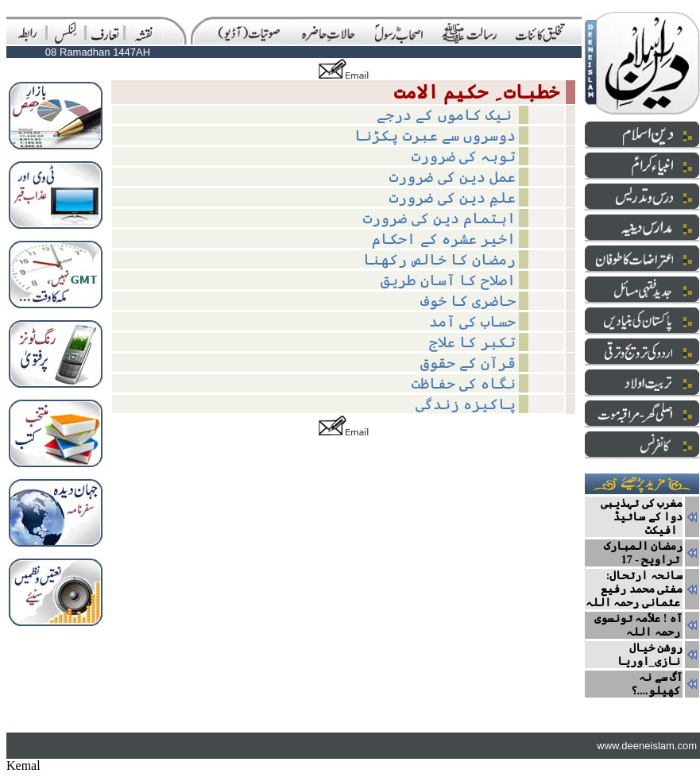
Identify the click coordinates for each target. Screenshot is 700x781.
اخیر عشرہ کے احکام (444, 239)
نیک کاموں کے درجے (446, 115)
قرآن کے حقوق (468, 363)
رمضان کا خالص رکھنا (439, 259)
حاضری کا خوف (468, 301)
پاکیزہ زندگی (466, 404)
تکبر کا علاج (473, 342)
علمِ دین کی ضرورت (452, 197)
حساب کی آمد (473, 321)
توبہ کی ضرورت (464, 156)
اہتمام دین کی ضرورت (439, 218)
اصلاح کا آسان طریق (448, 280)
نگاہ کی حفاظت (464, 383)
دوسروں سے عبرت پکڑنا (435, 135)
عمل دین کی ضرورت (452, 177)
